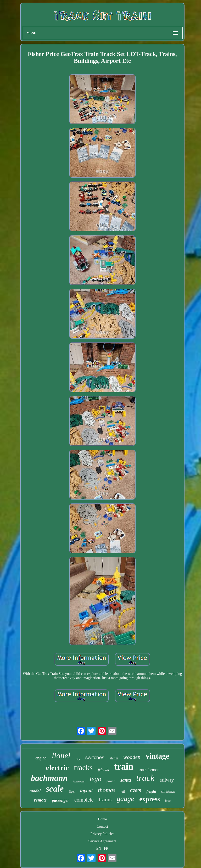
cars (136, 790)
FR (106, 849)
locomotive (79, 782)
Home (102, 819)
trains (105, 799)
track (145, 778)
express (150, 799)
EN (99, 849)
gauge (125, 799)
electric (57, 768)
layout (86, 791)
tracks (83, 767)
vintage (158, 756)
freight (151, 791)
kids (168, 801)
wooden (132, 757)
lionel (61, 756)
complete (84, 800)
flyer (72, 792)
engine (41, 758)
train (124, 767)
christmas (168, 791)
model (35, 791)
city (78, 759)
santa (126, 780)
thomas (107, 790)
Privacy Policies (102, 834)
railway (167, 780)
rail (123, 792)
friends (103, 770)
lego (95, 779)
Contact (102, 827)
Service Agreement (102, 841)
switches (95, 757)
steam (114, 758)
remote (40, 800)
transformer (149, 770)
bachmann (49, 778)
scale (55, 789)
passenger (60, 800)
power (111, 781)
